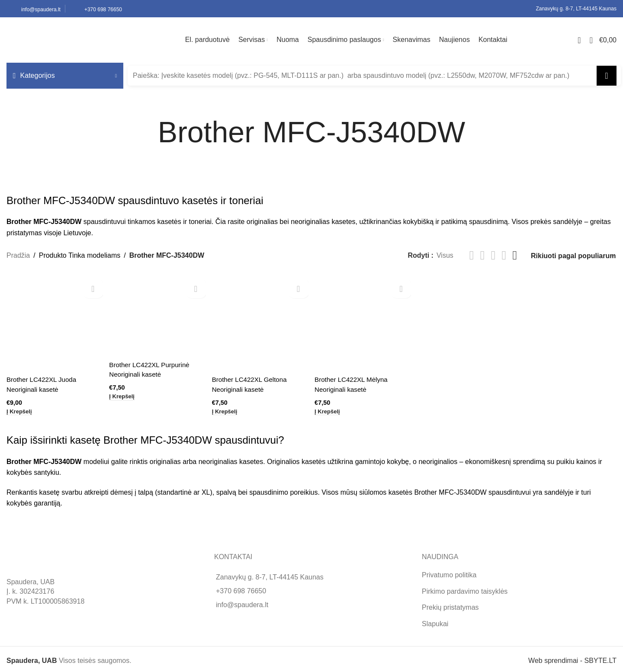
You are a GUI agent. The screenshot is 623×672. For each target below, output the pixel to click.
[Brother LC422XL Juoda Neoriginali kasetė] (54, 322)
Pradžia (18, 255)
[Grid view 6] (515, 255)
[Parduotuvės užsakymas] (573, 256)
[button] (21, 410)
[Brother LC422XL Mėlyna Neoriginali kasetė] (363, 322)
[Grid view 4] (504, 255)
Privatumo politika (449, 572)
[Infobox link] (34, 9)
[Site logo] (61, 40)
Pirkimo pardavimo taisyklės (465, 588)
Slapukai (435, 621)
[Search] (374, 76)
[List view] (472, 255)
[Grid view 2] (483, 255)
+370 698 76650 (241, 588)
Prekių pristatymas (450, 604)
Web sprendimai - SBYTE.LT (572, 658)
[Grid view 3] (493, 255)
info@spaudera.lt (242, 602)
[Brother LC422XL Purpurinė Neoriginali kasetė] (157, 315)
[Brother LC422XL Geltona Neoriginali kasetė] (260, 322)
